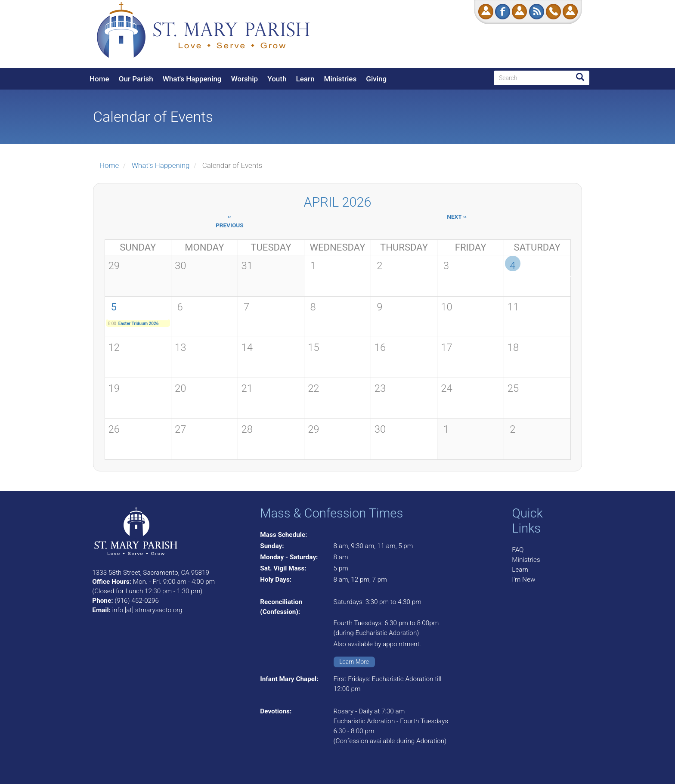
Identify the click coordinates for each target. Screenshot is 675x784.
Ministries (341, 79)
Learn (305, 79)
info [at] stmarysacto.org (147, 610)
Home (99, 79)
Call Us (553, 12)
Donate (486, 12)
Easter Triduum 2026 (139, 324)
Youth (277, 79)
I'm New (523, 579)
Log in (570, 12)
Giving (376, 79)
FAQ (518, 550)
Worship (245, 79)
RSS (537, 12)
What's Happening (192, 79)
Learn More (354, 662)
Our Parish (136, 79)
